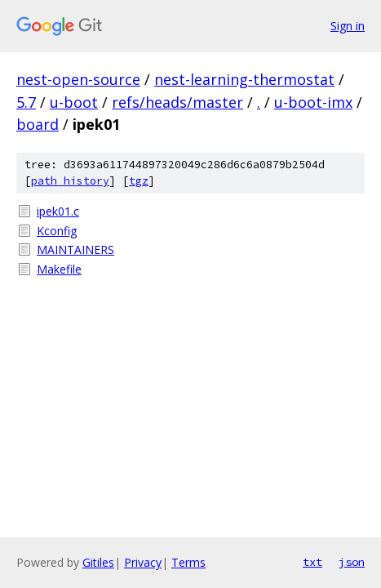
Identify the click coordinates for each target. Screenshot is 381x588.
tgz (139, 181)
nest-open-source (78, 79)
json (352, 562)
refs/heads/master (177, 102)
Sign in (348, 26)
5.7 (26, 102)
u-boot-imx (313, 102)
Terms (188, 562)
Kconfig (57, 231)
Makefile (59, 269)
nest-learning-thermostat (244, 79)
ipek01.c (58, 211)
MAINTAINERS (75, 249)
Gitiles (98, 562)
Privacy (143, 562)
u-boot (74, 102)
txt (312, 562)
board (38, 124)
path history (70, 181)
